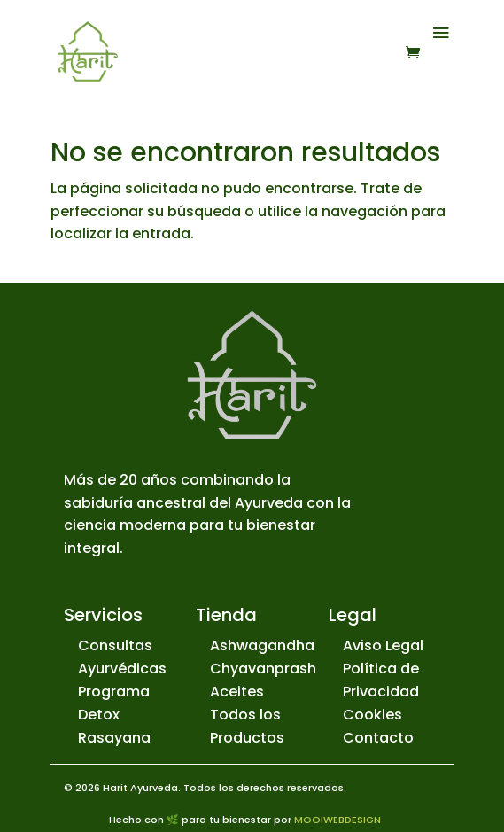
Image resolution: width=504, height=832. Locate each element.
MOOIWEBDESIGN (337, 820)
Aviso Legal (383, 645)
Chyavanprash (263, 669)
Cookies (372, 715)
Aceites (237, 692)
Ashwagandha (262, 645)
